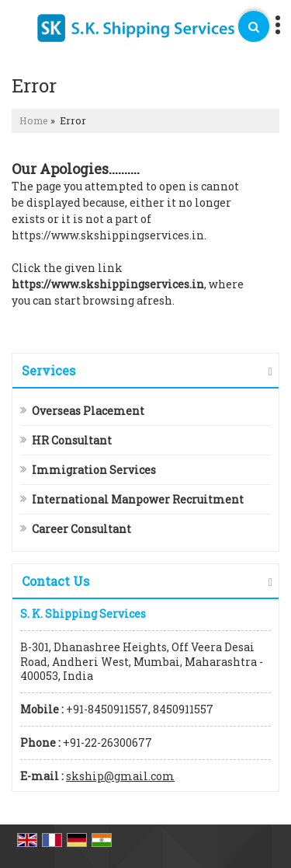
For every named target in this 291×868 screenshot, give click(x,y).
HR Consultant (72, 440)
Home (34, 120)
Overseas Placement (88, 411)
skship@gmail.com (120, 776)
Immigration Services (94, 470)
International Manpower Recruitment (138, 499)
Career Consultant (81, 529)
